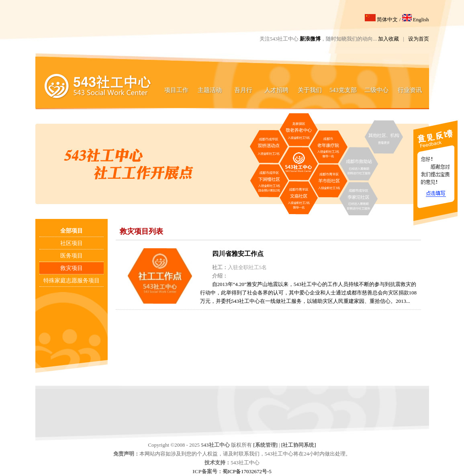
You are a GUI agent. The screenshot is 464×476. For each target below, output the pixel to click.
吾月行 (243, 90)
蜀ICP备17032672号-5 (247, 471)
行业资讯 (410, 90)
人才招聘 (276, 90)
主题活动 (210, 90)
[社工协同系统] (299, 445)
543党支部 (343, 90)
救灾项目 (72, 268)
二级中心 (376, 90)
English (416, 19)
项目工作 (176, 90)
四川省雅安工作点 (238, 254)
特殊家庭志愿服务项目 (72, 281)
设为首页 (419, 39)
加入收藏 (388, 39)
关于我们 (310, 90)
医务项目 (72, 256)
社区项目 (72, 243)
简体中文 (381, 19)
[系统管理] (265, 445)
